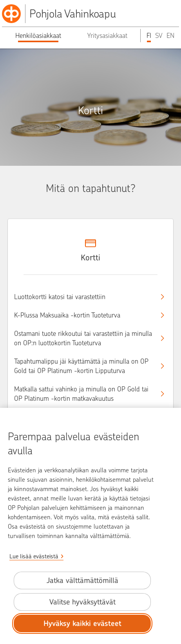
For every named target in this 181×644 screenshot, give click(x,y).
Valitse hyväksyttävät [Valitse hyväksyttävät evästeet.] (82, 602)
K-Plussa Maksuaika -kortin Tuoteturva (83, 315)
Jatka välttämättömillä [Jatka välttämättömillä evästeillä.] (82, 580)
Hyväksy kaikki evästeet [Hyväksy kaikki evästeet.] (82, 623)
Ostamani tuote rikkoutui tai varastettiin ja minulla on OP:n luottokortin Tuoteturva (83, 338)
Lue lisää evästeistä (34, 556)
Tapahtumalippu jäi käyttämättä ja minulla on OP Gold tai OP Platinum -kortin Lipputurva (83, 366)
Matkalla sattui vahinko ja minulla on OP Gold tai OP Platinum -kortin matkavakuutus (83, 394)
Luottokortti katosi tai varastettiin (83, 297)
